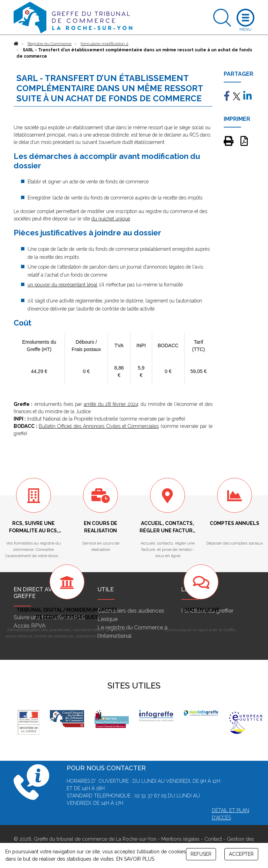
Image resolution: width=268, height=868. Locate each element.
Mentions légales (180, 839)
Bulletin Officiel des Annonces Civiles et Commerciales (99, 426)
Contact (213, 839)
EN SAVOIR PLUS (135, 859)
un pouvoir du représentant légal (62, 285)
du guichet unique (111, 219)
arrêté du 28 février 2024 (111, 404)
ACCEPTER (241, 854)
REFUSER (201, 854)
